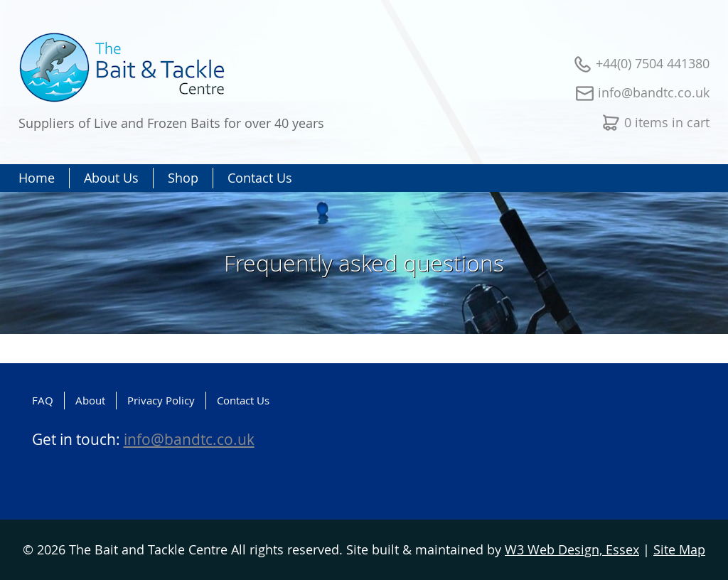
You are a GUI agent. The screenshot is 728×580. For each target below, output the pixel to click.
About (90, 400)
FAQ (43, 400)
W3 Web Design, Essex (572, 549)
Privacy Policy (161, 400)
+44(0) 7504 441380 (653, 63)
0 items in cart (667, 122)
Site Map (679, 549)
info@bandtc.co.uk (654, 92)
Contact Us (243, 400)
